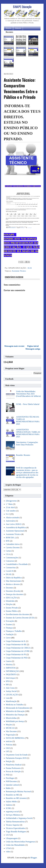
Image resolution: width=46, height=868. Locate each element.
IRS (7, 685)
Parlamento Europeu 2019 (16, 758)
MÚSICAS (10, 728)
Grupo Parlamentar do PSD (17, 658)
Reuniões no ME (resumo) (16, 798)
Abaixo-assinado (13, 518)
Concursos (10, 561)
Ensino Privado (12, 608)
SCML (9, 808)
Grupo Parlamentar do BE (16, 644)
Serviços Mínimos (13, 815)
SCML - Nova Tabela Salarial (28, 404)
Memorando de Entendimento (18, 708)
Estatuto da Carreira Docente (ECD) (20, 618)
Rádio (8, 788)
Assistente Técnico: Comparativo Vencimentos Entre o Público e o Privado (21, 88)
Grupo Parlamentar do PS (16, 654)
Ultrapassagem (12, 838)
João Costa (10, 688)
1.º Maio (9, 504)
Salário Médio (11, 802)
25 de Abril (10, 507)
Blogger (34, 858)
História (9, 28)
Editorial (18, 28)
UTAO (9, 848)
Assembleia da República (16, 527)
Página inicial (33, 346)
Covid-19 (10, 571)
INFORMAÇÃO (13, 671)
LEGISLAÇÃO (12, 695)
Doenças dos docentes (15, 594)
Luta (8, 698)
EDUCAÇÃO (11, 598)
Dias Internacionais (13, 581)
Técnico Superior (13, 825)
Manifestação (11, 701)
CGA (8, 554)
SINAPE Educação (22, 7)
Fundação (10, 634)
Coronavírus (11, 568)
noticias (9, 741)
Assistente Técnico (19, 271)
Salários (9, 805)
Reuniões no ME (13, 795)
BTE (8, 541)
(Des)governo (11, 501)
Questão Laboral (12, 785)
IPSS (8, 681)
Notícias (9, 745)
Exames (9, 624)
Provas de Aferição (13, 771)
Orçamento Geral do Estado (17, 755)
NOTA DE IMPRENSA (15, 738)
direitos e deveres (13, 584)
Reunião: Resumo (23, 455)
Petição (9, 761)
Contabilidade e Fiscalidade (17, 564)
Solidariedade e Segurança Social (19, 818)
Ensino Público (12, 611)
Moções (9, 725)
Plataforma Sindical (14, 765)
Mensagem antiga (33, 349)
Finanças (9, 628)
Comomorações (12, 558)
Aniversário (11, 521)
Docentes (10, 588)
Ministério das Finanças (15, 715)
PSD (8, 775)
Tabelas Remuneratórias (15, 822)
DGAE (9, 574)
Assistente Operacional (15, 531)
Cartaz (8, 551)
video (8, 852)
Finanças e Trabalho (14, 631)
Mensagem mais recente (14, 346)
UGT (8, 835)
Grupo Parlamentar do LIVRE (18, 651)
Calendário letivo (13, 544)
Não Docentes (11, 731)
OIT (8, 751)
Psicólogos (10, 778)
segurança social (12, 812)
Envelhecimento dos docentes (18, 614)
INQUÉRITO (11, 674)
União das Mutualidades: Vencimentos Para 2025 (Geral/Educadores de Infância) (28, 394)
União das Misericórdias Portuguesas (20, 842)
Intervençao (11, 678)
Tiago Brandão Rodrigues (16, 832)
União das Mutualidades (15, 845)
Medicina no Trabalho (15, 705)
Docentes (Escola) (13, 591)
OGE (8, 748)
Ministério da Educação (15, 711)
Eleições (9, 604)
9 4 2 (8, 514)
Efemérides (10, 601)
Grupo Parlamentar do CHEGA (18, 648)
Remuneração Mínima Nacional (18, 791)
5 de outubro (11, 511)
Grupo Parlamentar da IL (16, 641)
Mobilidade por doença (15, 721)
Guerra (9, 661)
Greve (8, 638)
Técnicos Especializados (16, 828)
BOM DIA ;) (11, 538)
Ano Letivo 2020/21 (14, 524)
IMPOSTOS (11, 668)
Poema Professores (13, 768)
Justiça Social (11, 691)
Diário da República (14, 578)
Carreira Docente (13, 548)
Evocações (10, 621)
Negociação (11, 735)
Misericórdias (11, 718)
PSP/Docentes (11, 781)
